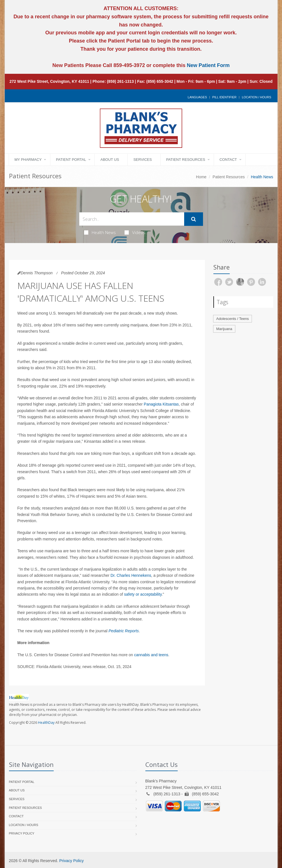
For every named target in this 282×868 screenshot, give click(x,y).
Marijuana (224, 329)
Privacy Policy (22, 833)
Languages (197, 97)
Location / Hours (256, 97)
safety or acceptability (143, 594)
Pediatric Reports (124, 631)
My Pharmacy (28, 160)
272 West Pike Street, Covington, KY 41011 (49, 81)
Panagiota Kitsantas (161, 404)
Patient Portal (71, 160)
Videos (135, 232)
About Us (110, 160)
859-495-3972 (128, 65)
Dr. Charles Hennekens (131, 575)
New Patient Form (208, 65)
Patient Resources (186, 160)
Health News (100, 232)
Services (143, 160)
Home (201, 177)
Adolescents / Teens (233, 319)
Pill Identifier (224, 97)
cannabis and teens (151, 655)
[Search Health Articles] (132, 219)
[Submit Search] (194, 219)
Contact (228, 160)
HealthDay (46, 723)
